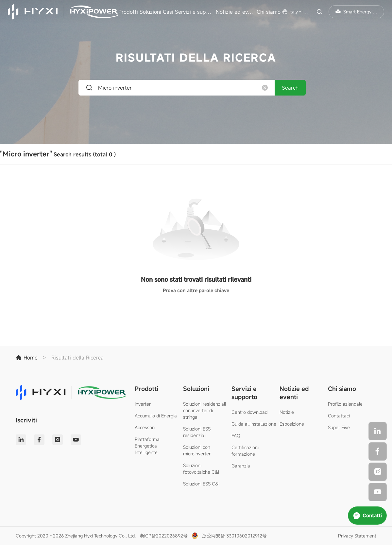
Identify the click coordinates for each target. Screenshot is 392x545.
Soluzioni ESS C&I (201, 484)
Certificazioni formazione (245, 451)
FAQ (236, 436)
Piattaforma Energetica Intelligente (147, 446)
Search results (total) (58, 154)
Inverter (143, 404)
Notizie (287, 412)
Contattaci (339, 416)
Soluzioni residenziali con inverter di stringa (205, 410)
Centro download (249, 412)
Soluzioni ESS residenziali (197, 432)
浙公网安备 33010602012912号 (234, 536)
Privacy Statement (357, 536)
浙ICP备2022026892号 (164, 536)
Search (290, 88)
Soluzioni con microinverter (197, 450)
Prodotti (128, 12)
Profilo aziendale (345, 404)
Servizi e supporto (195, 12)
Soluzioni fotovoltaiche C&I (201, 469)
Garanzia (241, 466)
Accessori (145, 427)
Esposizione (292, 424)
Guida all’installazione (254, 424)
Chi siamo (269, 12)
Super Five (339, 427)
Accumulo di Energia (156, 416)
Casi (168, 12)
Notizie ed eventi (235, 12)
